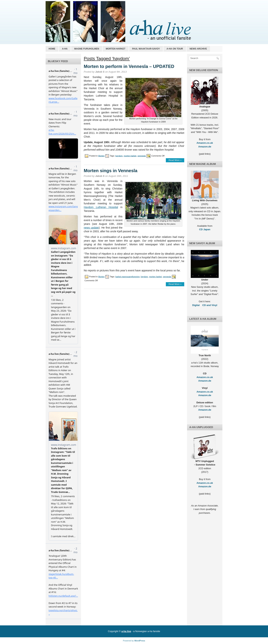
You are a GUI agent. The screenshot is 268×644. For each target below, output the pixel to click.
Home (52, 49)
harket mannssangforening (127, 277)
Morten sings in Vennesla (111, 171)
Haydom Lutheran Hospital (101, 207)
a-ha (65, 49)
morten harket (130, 156)
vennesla (142, 156)
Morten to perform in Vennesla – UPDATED (129, 66)
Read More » (175, 160)
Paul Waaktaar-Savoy (146, 49)
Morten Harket (115, 49)
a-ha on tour (175, 49)
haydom (119, 156)
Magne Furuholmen (87, 49)
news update (91, 228)
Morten (101, 156)
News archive (198, 49)
